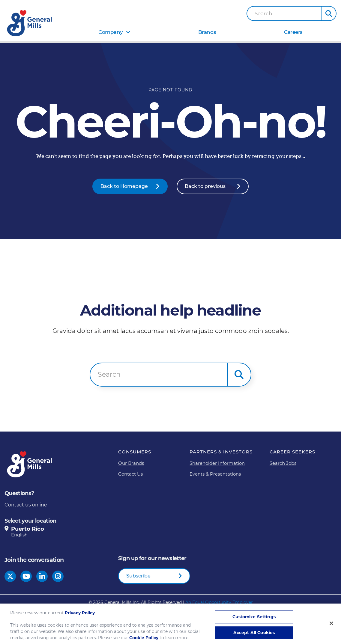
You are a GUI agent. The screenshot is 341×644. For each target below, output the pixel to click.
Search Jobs (283, 463)
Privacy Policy (80, 616)
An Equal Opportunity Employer (219, 602)
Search (263, 14)
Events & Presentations (215, 474)
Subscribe (138, 576)
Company (111, 32)
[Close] (331, 626)
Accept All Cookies (254, 636)
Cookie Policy (144, 641)
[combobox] (284, 13)
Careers (293, 32)
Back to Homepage (124, 186)
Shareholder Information (217, 463)
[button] (329, 13)
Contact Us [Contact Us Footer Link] (130, 474)
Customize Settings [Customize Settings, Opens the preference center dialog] (254, 620)
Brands (207, 32)
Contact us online (26, 505)
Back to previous (205, 186)
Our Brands (131, 463)
